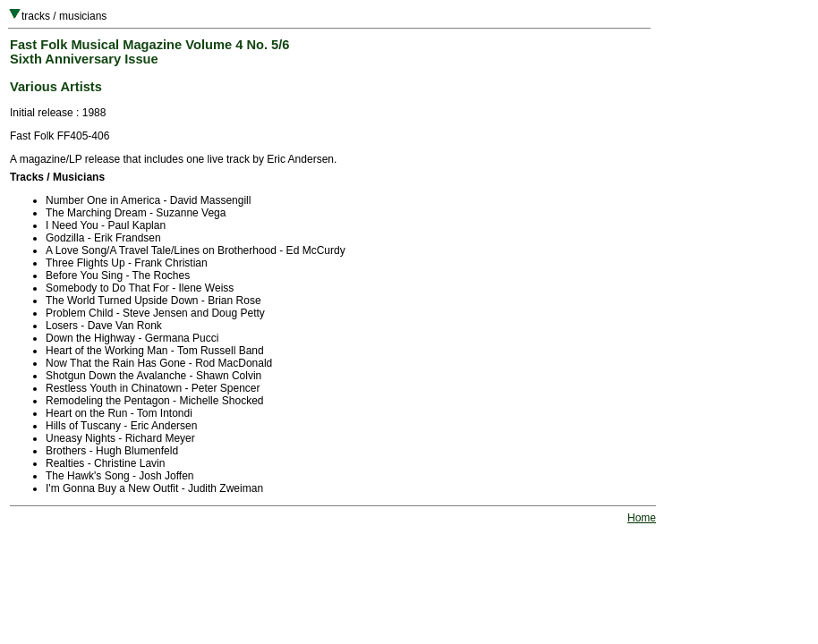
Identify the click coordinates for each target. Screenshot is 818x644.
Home (642, 518)
